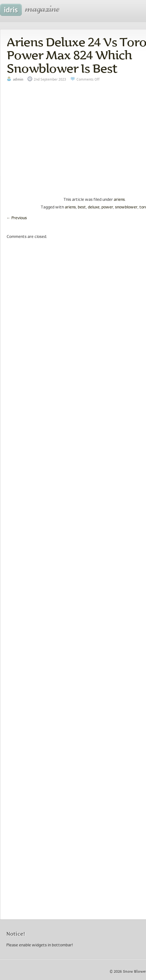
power (107, 207)
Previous (17, 218)
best (82, 207)
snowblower (126, 207)
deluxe (94, 207)
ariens (119, 200)
